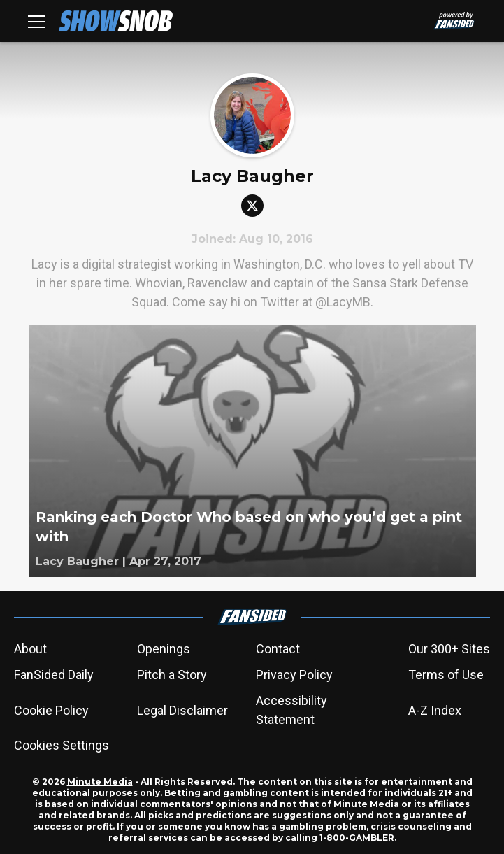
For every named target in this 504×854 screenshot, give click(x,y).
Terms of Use (446, 675)
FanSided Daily (54, 675)
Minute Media (100, 782)
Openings (164, 649)
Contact (278, 649)
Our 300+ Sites (449, 649)
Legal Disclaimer (182, 710)
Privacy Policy (294, 675)
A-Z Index (435, 710)
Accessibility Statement (291, 710)
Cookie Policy (51, 710)
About (30, 649)
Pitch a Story (172, 675)
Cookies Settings (62, 745)
